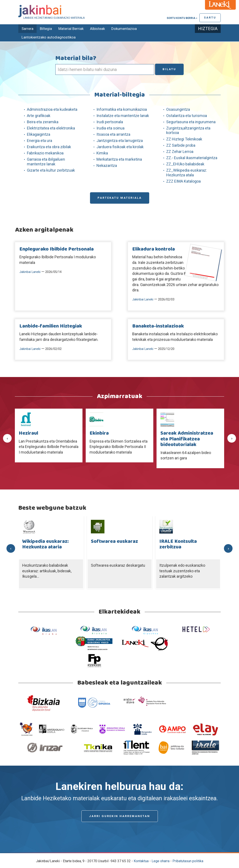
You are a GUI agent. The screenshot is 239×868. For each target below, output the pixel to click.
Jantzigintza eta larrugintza (120, 141)
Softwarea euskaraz (114, 542)
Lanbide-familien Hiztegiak (51, 326)
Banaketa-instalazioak (158, 326)
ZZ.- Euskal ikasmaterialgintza (192, 158)
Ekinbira (99, 433)
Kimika (102, 153)
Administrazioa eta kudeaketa (52, 109)
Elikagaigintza (39, 134)
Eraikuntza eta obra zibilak (49, 147)
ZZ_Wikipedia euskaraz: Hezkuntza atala (187, 173)
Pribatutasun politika (188, 861)
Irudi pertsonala (110, 122)
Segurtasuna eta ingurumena (191, 122)
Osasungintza (178, 109)
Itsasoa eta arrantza (113, 134)
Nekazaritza (107, 165)
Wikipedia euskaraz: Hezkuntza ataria (45, 544)
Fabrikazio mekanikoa (45, 153)
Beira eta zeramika (43, 122)
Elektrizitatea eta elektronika (51, 128)
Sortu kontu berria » (182, 18)
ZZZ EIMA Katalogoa (183, 181)
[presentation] (7, 438)
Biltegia (46, 29)
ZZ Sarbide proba (181, 145)
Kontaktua (141, 861)
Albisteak (97, 29)
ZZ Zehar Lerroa (180, 152)
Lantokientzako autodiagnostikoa (49, 37)
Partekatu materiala (120, 198)
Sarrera (27, 29)
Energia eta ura (40, 141)
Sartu (210, 18)
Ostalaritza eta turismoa (187, 116)
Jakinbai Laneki (30, 272)
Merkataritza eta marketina (119, 159)
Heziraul (28, 433)
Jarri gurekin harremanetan (120, 816)
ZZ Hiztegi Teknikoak (184, 139)
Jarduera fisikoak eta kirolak (120, 147)
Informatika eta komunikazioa (122, 109)
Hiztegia (208, 29)
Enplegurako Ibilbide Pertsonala (57, 249)
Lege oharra (161, 861)
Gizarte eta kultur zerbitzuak (51, 170)
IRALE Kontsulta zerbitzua (178, 544)
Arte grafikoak (39, 116)
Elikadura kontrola (154, 249)
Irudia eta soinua (110, 128)
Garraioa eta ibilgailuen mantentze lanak (46, 162)
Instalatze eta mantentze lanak (123, 116)
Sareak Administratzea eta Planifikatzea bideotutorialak (187, 439)
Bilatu (169, 69)
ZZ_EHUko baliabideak (185, 164)
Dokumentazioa (124, 29)
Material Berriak (71, 29)
